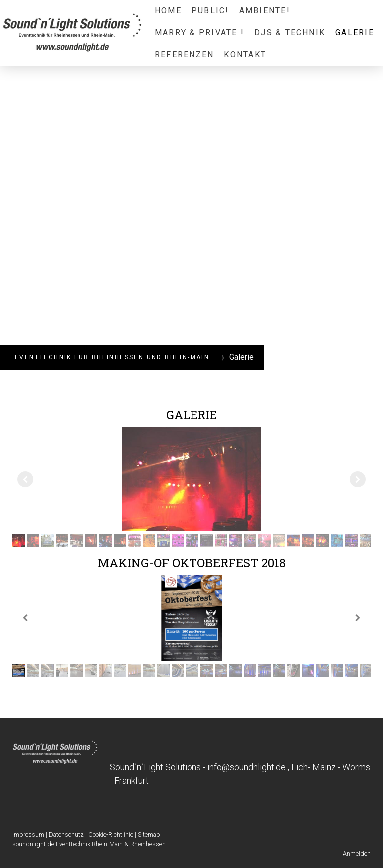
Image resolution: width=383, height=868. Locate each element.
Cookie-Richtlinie (111, 834)
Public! (210, 11)
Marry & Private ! (199, 33)
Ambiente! (265, 11)
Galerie (355, 33)
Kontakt (245, 55)
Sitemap (149, 834)
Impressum (28, 834)
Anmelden (357, 853)
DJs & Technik (290, 33)
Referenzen (184, 55)
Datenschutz (66, 834)
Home (168, 11)
